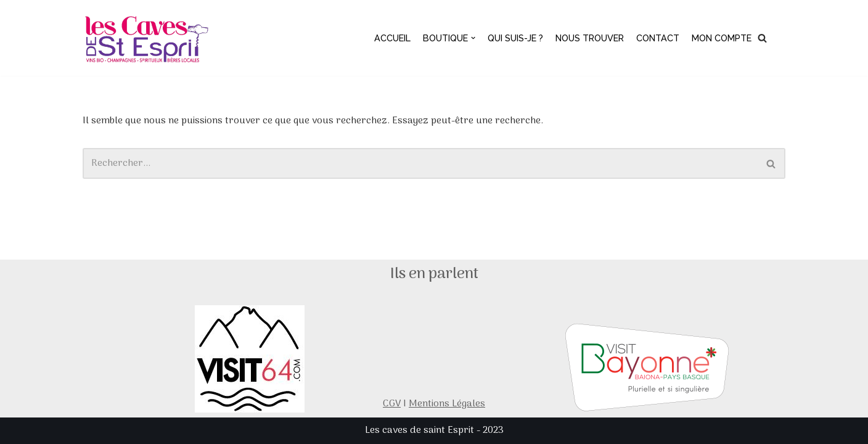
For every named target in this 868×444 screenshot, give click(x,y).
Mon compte (722, 38)
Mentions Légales (447, 404)
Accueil (392, 38)
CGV (392, 404)
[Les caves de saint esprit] (149, 38)
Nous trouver (590, 38)
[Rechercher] (762, 38)
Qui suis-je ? (515, 38)
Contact (658, 38)
